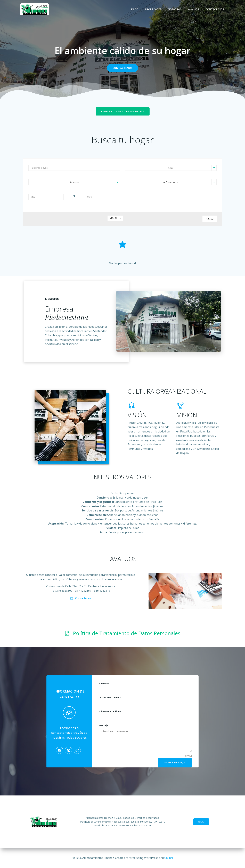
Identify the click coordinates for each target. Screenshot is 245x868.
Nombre (104, 684)
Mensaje (103, 725)
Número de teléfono (110, 711)
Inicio (135, 9)
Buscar (210, 219)
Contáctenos (215, 9)
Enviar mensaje (175, 762)
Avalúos (194, 9)
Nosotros (175, 9)
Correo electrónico (110, 698)
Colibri (169, 858)
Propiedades (153, 9)
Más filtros (115, 218)
